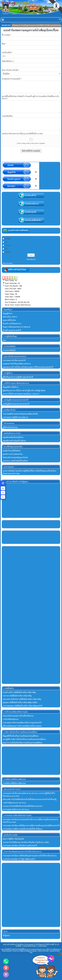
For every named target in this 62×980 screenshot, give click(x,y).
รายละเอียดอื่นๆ (7, 116)
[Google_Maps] (6, 968)
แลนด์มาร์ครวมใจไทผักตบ (12, 451)
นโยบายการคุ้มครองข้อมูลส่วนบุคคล (25, 951)
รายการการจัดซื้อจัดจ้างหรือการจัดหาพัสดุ (17, 696)
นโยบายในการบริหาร (10, 317)
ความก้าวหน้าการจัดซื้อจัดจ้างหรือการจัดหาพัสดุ (19, 692)
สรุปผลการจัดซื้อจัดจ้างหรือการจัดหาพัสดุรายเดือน (20, 702)
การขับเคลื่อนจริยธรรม (11, 719)
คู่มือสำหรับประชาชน (10, 427)
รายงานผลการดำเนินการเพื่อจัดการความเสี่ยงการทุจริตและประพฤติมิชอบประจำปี (31, 825)
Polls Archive (8, 263)
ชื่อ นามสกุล (6, 35)
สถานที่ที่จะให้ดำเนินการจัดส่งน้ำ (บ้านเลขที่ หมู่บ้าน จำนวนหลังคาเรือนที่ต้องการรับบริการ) (30, 97)
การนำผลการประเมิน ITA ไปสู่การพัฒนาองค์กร (19, 859)
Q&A (4, 340)
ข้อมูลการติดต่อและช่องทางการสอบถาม (16, 327)
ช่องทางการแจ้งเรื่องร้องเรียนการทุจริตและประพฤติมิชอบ (23, 743)
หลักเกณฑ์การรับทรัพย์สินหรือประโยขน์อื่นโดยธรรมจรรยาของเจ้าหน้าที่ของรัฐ (30, 799)
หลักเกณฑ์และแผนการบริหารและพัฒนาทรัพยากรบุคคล (22, 726)
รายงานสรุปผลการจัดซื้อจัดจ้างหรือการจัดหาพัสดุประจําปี (22, 706)
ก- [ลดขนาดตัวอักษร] (3, 497)
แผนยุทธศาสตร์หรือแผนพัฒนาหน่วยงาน (17, 364)
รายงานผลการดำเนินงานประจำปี (14, 360)
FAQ (31, 953)
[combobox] (4, 56)
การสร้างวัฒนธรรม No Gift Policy (14, 803)
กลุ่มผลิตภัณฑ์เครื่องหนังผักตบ (13, 437)
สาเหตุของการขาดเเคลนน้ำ (12, 79)
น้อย (6, 249)
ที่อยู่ (4, 44)
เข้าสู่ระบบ (6, 935)
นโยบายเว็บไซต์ (43, 951)
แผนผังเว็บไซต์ (54, 951)
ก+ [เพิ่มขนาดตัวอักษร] (3, 488)
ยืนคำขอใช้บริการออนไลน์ (31, 151)
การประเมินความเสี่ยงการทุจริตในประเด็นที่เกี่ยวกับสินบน (22, 829)
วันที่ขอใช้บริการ (8, 61)
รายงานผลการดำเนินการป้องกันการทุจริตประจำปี (20, 846)
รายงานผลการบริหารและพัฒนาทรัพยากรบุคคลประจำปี (22, 723)
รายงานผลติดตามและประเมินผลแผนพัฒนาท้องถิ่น (20, 414)
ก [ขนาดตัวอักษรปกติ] (3, 493)
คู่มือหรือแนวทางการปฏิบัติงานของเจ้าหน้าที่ (18, 377)
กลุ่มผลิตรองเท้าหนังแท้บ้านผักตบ (14, 441)
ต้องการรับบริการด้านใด (10, 70)
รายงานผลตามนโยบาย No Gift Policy (16, 809)
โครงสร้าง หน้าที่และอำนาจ (12, 324)
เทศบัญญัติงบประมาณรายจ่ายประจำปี (16, 404)
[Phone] (6, 961)
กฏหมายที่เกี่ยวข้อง (9, 320)
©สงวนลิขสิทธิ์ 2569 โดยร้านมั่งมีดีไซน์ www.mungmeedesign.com (23, 949)
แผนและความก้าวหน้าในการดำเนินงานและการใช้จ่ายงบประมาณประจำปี (28, 367)
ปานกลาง (8, 245)
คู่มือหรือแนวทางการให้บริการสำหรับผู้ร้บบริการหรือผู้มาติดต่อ (24, 390)
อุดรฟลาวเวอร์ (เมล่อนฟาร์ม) (13, 454)
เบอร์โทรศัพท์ (7, 53)
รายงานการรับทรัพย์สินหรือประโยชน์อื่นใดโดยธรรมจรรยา (23, 806)
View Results (31, 259)
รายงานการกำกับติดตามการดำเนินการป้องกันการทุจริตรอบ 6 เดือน (26, 842)
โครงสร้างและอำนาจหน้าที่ (12, 330)
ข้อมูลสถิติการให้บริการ (11, 387)
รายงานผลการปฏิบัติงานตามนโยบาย (15, 417)
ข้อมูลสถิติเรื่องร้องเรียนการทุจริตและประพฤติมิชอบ (21, 736)
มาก (6, 242)
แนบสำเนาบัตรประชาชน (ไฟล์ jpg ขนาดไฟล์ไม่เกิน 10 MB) (22, 134)
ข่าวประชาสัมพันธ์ (9, 350)
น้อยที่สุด (7, 252)
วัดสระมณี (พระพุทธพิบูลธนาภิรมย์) (15, 457)
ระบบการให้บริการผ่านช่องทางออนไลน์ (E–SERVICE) (21, 394)
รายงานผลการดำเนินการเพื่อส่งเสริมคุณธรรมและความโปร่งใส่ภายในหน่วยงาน (30, 856)
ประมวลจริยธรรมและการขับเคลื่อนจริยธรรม (18, 716)
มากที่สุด (7, 239)
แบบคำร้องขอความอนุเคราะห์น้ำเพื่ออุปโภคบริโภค (31, 30)
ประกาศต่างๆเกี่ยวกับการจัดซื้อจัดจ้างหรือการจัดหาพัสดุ (22, 699)
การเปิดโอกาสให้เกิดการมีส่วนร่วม (14, 783)
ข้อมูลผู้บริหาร (8, 313)
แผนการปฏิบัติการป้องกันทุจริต (13, 839)
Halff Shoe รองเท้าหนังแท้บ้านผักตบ (15, 461)
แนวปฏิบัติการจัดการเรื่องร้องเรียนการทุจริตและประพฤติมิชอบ (24, 739)
